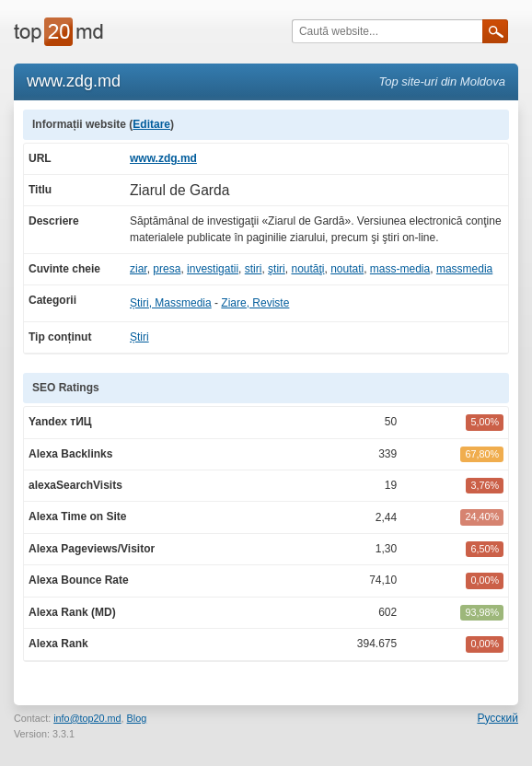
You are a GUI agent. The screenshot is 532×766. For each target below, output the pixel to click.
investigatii (213, 269)
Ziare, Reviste (255, 303)
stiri (254, 269)
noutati (347, 269)
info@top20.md (87, 718)
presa (167, 269)
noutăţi (307, 269)
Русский (497, 718)
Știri (139, 337)
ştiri (277, 269)
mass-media (400, 269)
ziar (139, 269)
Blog (137, 718)
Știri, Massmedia (171, 303)
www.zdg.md (163, 158)
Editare (151, 124)
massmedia (464, 269)
